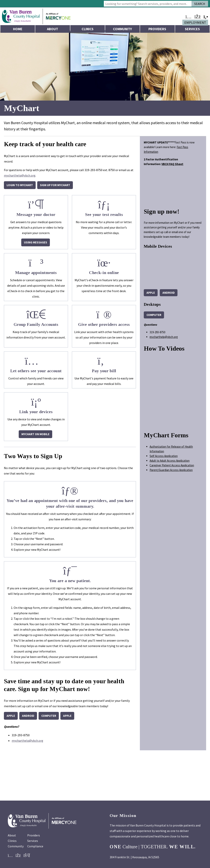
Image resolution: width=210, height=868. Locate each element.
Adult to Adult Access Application (170, 463)
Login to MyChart (20, 188)
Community (122, 29)
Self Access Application (164, 458)
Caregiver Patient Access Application (172, 468)
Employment (195, 23)
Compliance (35, 849)
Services (192, 29)
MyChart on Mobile (35, 437)
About (52, 29)
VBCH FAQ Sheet (172, 167)
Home (18, 29)
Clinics (88, 29)
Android (28, 718)
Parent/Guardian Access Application (171, 472)
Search (200, 4)
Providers (157, 29)
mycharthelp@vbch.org (20, 178)
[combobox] (148, 4)
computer (49, 718)
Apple (11, 718)
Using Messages (36, 245)
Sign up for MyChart (55, 188)
